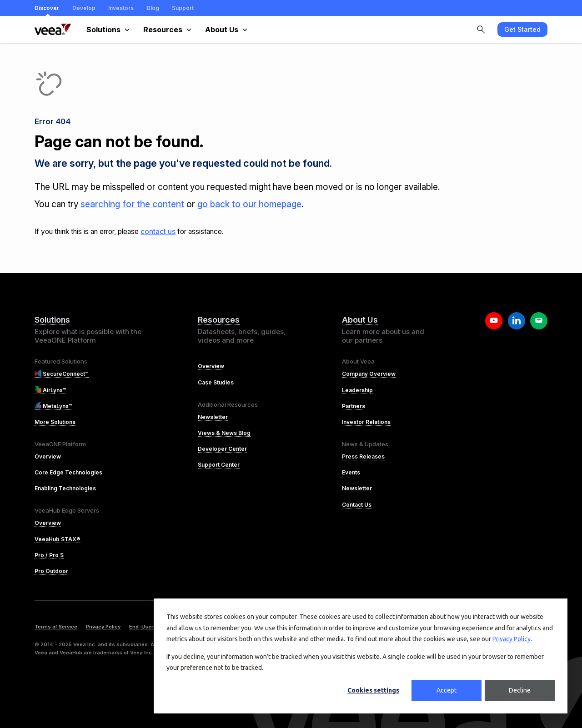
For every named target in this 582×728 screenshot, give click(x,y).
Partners (354, 406)
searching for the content (132, 204)
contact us (158, 232)
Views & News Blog (224, 433)
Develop (84, 8)
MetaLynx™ (53, 406)
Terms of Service (56, 627)
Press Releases (363, 456)
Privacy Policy (512, 639)
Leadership (357, 390)
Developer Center (222, 449)
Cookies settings (373, 690)
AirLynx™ (50, 390)
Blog (153, 8)
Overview (48, 456)
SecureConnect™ (62, 374)
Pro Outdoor (51, 571)
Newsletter (213, 417)
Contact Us (357, 505)
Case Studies (216, 382)
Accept (447, 690)
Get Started (522, 29)
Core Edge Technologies (68, 472)
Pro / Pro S (49, 555)
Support (183, 8)
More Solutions (55, 422)
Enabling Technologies (65, 488)
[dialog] (361, 656)
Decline (520, 690)
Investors (121, 8)
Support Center (219, 465)
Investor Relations (366, 422)
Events (351, 472)
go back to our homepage (249, 204)
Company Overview (369, 374)
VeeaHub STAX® (58, 539)
